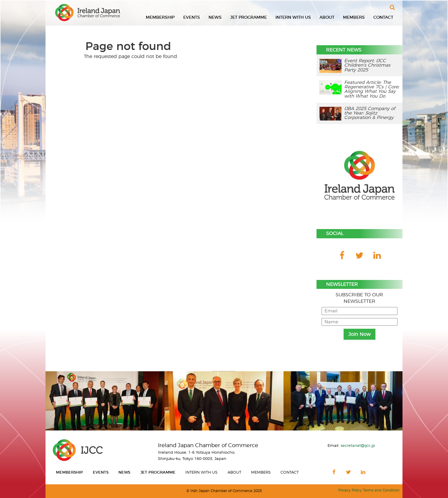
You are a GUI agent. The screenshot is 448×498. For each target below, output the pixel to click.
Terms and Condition (381, 490)
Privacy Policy (350, 490)
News (215, 18)
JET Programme (249, 18)
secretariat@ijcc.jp (358, 446)
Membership (160, 18)
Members (354, 18)
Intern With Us (293, 18)
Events (192, 18)
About (327, 18)
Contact (383, 18)
